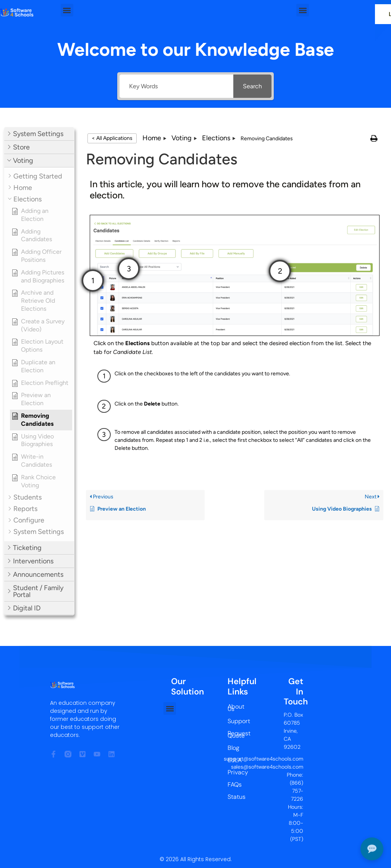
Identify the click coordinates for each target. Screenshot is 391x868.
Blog (233, 748)
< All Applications (112, 138)
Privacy (235, 772)
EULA (235, 760)
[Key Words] (176, 86)
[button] (67, 10)
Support (235, 721)
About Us (235, 708)
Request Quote (235, 734)
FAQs (235, 784)
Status (235, 797)
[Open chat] (372, 849)
